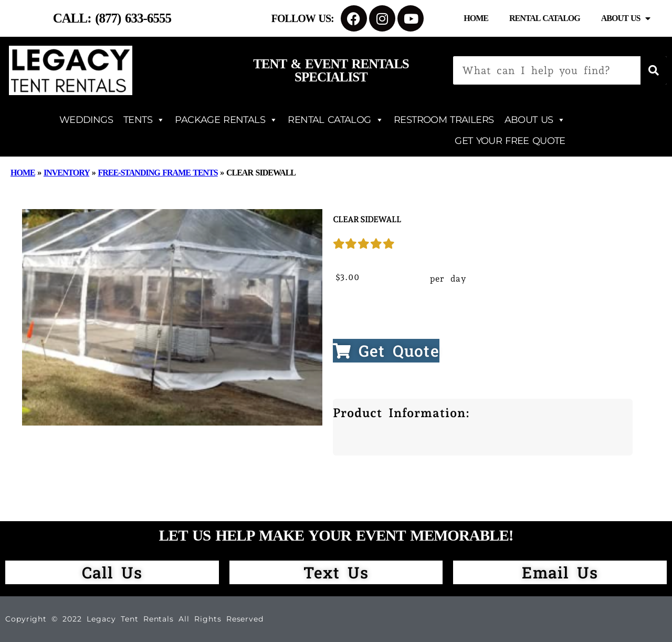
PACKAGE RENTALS (226, 120)
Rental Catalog (545, 18)
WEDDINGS (86, 120)
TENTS (144, 120)
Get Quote (386, 351)
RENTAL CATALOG (335, 120)
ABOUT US (535, 120)
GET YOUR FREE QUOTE (510, 141)
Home (476, 18)
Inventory (66, 173)
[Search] (654, 70)
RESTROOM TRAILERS (444, 120)
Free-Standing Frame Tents (157, 173)
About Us (626, 18)
